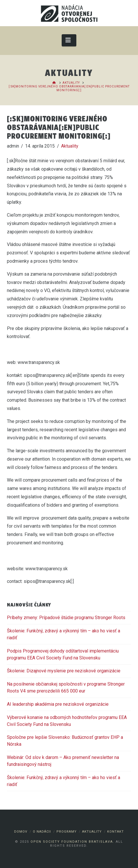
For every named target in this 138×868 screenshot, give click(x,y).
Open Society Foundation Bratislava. (72, 842)
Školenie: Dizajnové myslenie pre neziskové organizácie (64, 671)
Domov (21, 832)
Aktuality (70, 146)
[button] (69, 40)
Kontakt (116, 832)
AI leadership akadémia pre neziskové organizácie (58, 704)
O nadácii (42, 832)
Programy (67, 832)
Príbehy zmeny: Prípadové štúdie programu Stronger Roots (66, 618)
